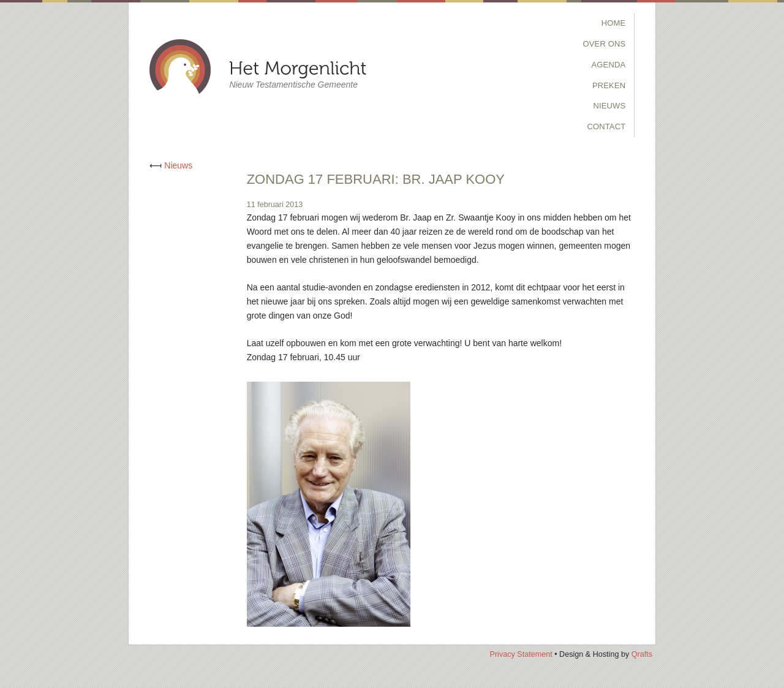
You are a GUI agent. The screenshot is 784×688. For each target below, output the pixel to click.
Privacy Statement (521, 654)
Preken (609, 85)
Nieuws (609, 106)
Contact (606, 127)
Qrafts (642, 654)
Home (614, 23)
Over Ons (605, 44)
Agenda (609, 65)
